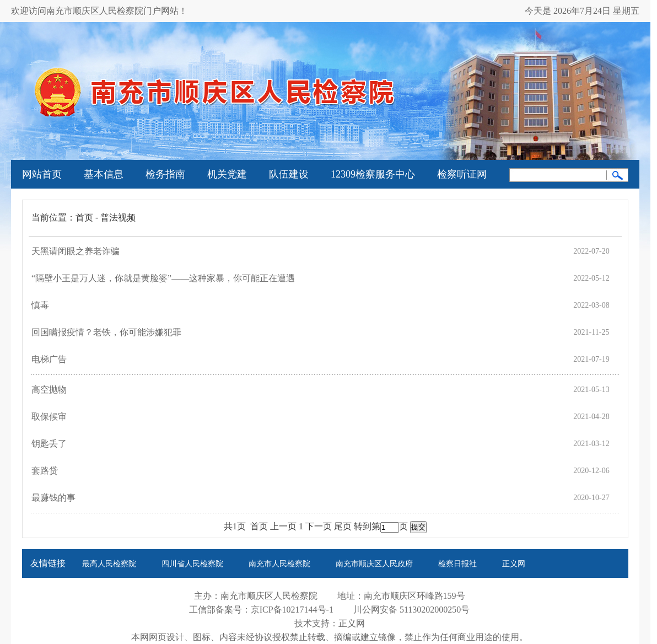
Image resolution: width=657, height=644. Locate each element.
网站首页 (42, 174)
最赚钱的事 (53, 498)
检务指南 (165, 174)
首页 (84, 218)
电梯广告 (49, 359)
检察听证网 (462, 174)
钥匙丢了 (49, 444)
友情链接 (48, 563)
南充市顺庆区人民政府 (374, 564)
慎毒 (40, 305)
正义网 (514, 564)
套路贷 (45, 471)
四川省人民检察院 (192, 564)
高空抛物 (49, 390)
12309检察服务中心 (373, 174)
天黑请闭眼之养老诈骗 (76, 251)
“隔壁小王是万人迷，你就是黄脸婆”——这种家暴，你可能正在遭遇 (163, 278)
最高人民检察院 (109, 564)
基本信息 (104, 174)
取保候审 (49, 417)
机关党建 (227, 174)
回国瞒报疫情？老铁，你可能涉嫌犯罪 (106, 332)
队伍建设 (289, 174)
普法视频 (118, 218)
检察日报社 (457, 564)
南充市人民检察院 (279, 564)
